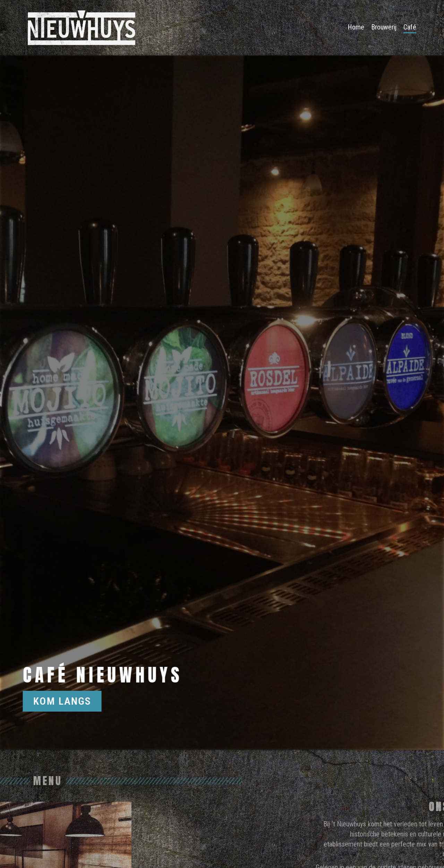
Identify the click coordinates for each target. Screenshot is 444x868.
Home (356, 27)
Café (410, 27)
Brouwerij (384, 27)
